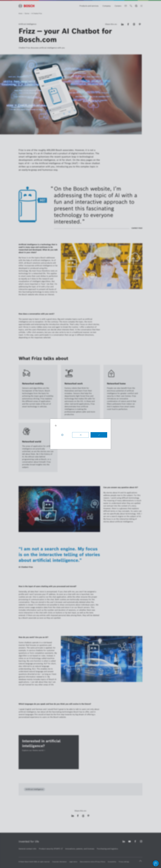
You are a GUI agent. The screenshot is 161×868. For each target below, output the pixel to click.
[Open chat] (156, 863)
